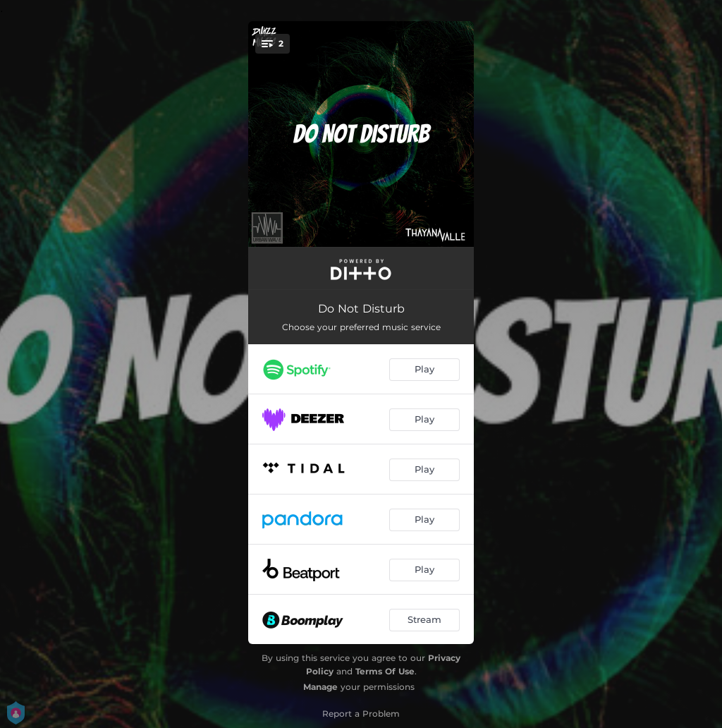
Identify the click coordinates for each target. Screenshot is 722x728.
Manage (320, 687)
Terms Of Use (385, 671)
